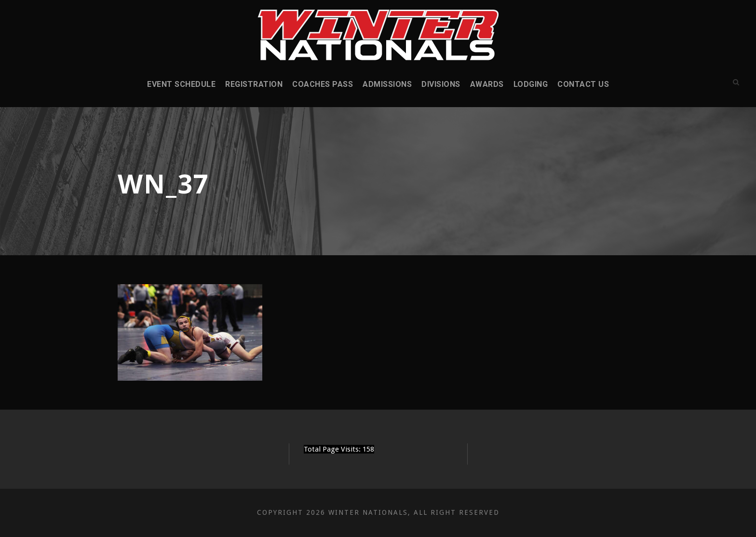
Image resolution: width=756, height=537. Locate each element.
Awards (487, 84)
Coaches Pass (323, 84)
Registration (254, 84)
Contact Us (583, 84)
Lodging (531, 84)
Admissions (387, 84)
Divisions (441, 84)
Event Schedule (181, 84)
